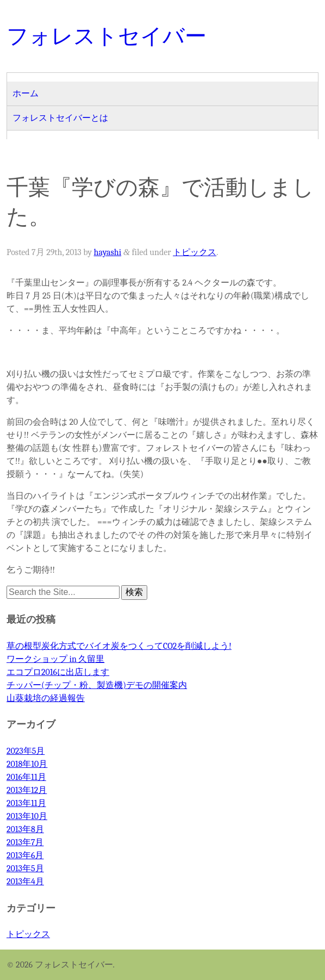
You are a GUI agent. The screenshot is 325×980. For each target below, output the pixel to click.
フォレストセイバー (107, 36)
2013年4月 (25, 882)
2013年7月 (25, 842)
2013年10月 (27, 816)
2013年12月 (27, 790)
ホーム (26, 94)
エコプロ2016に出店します (58, 672)
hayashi (108, 252)
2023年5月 (26, 751)
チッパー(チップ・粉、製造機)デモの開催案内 (97, 685)
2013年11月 (26, 803)
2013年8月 (25, 829)
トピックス (195, 252)
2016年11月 (26, 777)
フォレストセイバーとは (60, 118)
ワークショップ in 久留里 (55, 659)
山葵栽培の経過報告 (46, 698)
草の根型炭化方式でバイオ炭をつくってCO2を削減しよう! (119, 646)
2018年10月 (27, 764)
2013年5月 (25, 869)
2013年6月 (25, 855)
